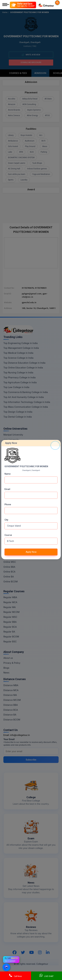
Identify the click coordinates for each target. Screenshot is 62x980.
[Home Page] (46, 5)
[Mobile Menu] (6, 5)
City (6, 520)
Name (7, 474)
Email (7, 489)
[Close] (55, 445)
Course (8, 535)
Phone (8, 504)
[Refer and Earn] (23, 5)
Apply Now (31, 552)
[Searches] (57, 3)
